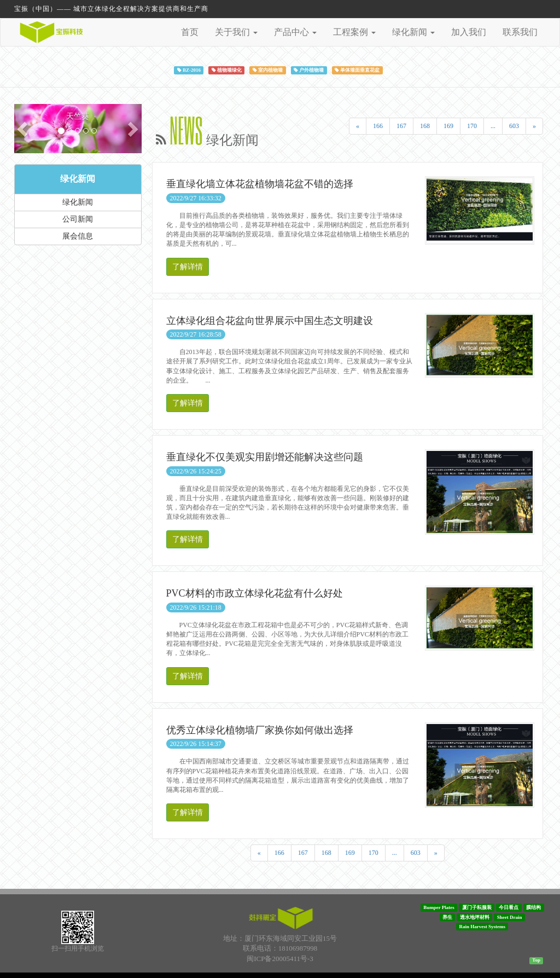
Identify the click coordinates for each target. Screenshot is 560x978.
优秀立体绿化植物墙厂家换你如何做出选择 (260, 730)
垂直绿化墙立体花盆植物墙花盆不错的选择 (260, 184)
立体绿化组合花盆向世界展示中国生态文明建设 (270, 321)
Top (536, 960)
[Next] (534, 126)
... (493, 126)
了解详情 (188, 267)
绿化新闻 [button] (413, 32)
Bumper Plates (439, 907)
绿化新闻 (78, 179)
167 (401, 126)
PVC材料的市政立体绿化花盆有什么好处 (255, 593)
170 (472, 126)
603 (514, 126)
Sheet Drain (510, 917)
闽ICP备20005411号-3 (280, 959)
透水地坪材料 (475, 917)
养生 (447, 917)
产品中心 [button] (295, 32)
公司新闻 (78, 219)
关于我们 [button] (236, 32)
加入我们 (469, 32)
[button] (24, 129)
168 (425, 126)
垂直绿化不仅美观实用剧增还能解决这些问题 (265, 457)
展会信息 (78, 236)
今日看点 (509, 907)
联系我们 (520, 32)
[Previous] (358, 126)
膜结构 (533, 907)
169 (448, 126)
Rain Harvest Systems (483, 927)
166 (378, 126)
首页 (190, 32)
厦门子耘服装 (477, 907)
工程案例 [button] (354, 32)
